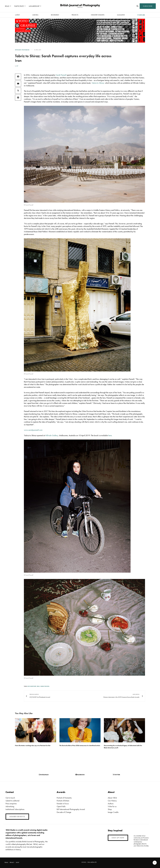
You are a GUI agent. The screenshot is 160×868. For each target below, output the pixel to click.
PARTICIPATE (19, 6)
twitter (116, 775)
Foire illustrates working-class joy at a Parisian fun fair (33, 745)
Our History (112, 801)
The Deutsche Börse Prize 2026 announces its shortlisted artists (80, 745)
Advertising (10, 806)
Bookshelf (55, 15)
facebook (80, 775)
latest (17, 15)
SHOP (17, 862)
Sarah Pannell (61, 75)
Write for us (112, 806)
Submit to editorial (12, 801)
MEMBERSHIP (34, 6)
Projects (75, 15)
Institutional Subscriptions (15, 809)
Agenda (35, 15)
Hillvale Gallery (52, 435)
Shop (110, 809)
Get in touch (10, 798)
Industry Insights (98, 15)
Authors (111, 804)
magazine (121, 15)
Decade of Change (64, 812)
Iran (38, 686)
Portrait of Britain (63, 801)
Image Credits (113, 812)
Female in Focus (63, 804)
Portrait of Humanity (64, 798)
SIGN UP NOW (118, 838)
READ (7, 6)
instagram (44, 775)
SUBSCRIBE (148, 6)
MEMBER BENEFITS (17, 817)
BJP (17, 66)
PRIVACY (12, 862)
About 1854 (112, 798)
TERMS (6, 862)
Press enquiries (11, 804)
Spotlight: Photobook (22, 50)
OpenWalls (61, 806)
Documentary (32, 686)
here (110, 435)
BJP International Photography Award (71, 809)
